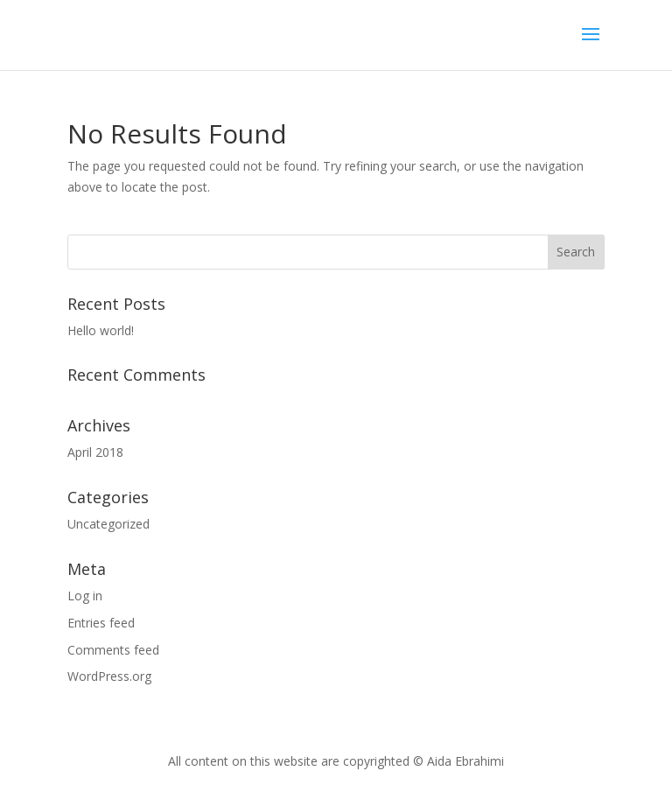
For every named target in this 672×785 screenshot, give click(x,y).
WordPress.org (109, 676)
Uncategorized (108, 524)
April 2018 (95, 452)
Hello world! (101, 330)
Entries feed (101, 623)
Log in (85, 596)
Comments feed (113, 650)
